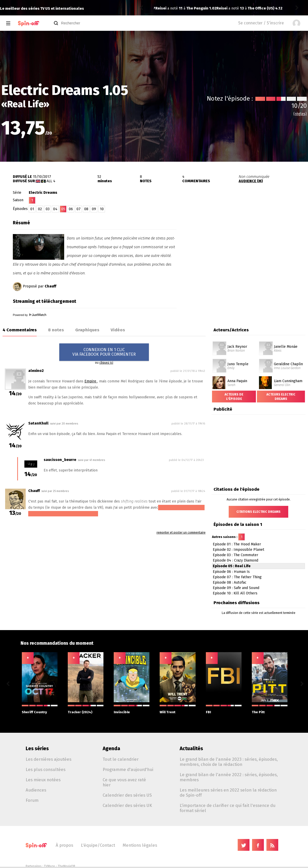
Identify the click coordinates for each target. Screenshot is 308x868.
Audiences (36, 790)
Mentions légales (140, 845)
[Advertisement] (248, 250)
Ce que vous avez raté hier (124, 782)
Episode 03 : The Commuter (235, 555)
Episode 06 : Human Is (231, 572)
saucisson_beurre (60, 460)
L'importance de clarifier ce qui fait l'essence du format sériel (228, 808)
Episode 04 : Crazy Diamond (235, 560)
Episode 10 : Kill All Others (235, 593)
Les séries (37, 749)
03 (48, 209)
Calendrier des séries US (127, 795)
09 (94, 209)
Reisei (161, 8)
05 (63, 209)
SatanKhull (38, 423)
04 (55, 209)
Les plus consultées (46, 769)
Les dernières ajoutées (49, 759)
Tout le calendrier (121, 759)
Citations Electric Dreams (258, 512)
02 (40, 209)
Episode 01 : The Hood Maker (237, 544)
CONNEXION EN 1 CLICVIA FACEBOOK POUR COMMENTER (104, 352)
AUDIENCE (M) (251, 181)
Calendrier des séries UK (127, 805)
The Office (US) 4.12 (204, 8)
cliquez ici (106, 363)
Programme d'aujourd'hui (128, 769)
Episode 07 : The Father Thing (237, 577)
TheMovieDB (66, 866)
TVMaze (49, 866)
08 (86, 209)
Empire (91, 381)
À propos (64, 845)
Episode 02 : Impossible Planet (239, 550)
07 (79, 209)
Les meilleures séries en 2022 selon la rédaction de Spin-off (228, 793)
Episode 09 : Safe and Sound (236, 588)
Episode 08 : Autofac (230, 582)
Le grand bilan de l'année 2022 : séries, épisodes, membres (229, 777)
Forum (32, 800)
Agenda (111, 749)
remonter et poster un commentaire (181, 533)
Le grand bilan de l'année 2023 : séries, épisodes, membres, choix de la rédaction (229, 762)
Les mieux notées (43, 780)
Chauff (50, 286)
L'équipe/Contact (98, 845)
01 (32, 209)
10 (102, 209)
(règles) (300, 114)
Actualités (191, 749)
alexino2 (36, 371)
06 (71, 209)
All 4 (51, 181)
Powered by (30, 315)
